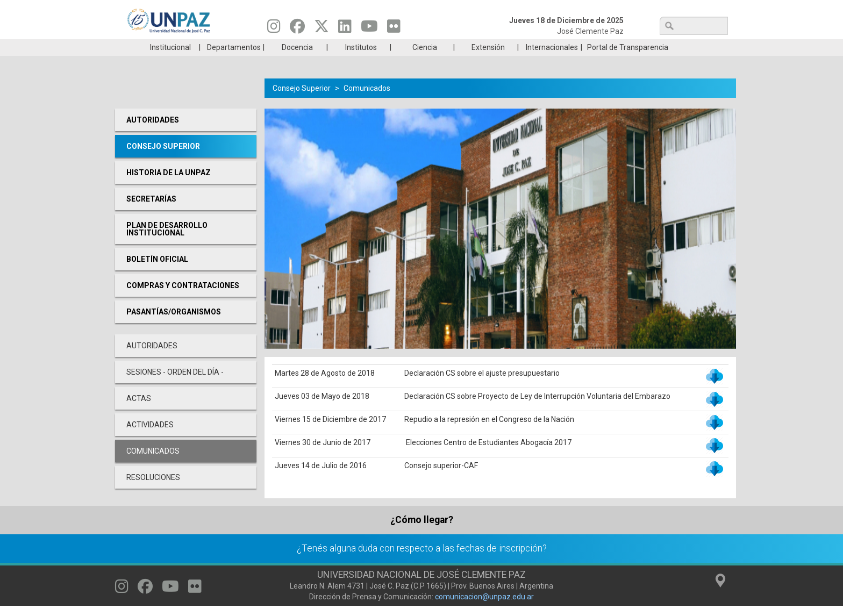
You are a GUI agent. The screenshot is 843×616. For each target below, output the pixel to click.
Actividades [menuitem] (150, 441)
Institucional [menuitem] (170, 63)
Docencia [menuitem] (297, 63)
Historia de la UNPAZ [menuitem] (169, 189)
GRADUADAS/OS (574, 47)
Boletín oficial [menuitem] (157, 275)
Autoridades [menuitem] (153, 136)
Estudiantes (472, 47)
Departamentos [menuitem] (234, 63)
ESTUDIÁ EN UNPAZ (268, 47)
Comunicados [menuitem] (153, 467)
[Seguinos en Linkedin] (345, 29)
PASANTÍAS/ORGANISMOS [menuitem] (174, 328)
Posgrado (677, 47)
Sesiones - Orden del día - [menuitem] (175, 388)
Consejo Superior (302, 104)
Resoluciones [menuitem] (153, 493)
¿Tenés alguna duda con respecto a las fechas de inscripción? (422, 564)
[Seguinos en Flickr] (394, 29)
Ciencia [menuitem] (425, 63)
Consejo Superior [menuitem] (163, 162)
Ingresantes (370, 47)
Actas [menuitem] (139, 414)
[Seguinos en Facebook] (297, 29)
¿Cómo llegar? (422, 536)
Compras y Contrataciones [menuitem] (183, 302)
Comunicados (367, 104)
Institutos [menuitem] (361, 63)
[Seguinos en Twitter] (322, 29)
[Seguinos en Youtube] (369, 29)
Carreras (166, 47)
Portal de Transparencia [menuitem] (628, 63)
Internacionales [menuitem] (552, 63)
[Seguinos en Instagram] (274, 29)
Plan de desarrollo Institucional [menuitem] (167, 245)
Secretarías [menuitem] (151, 215)
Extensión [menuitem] (488, 63)
